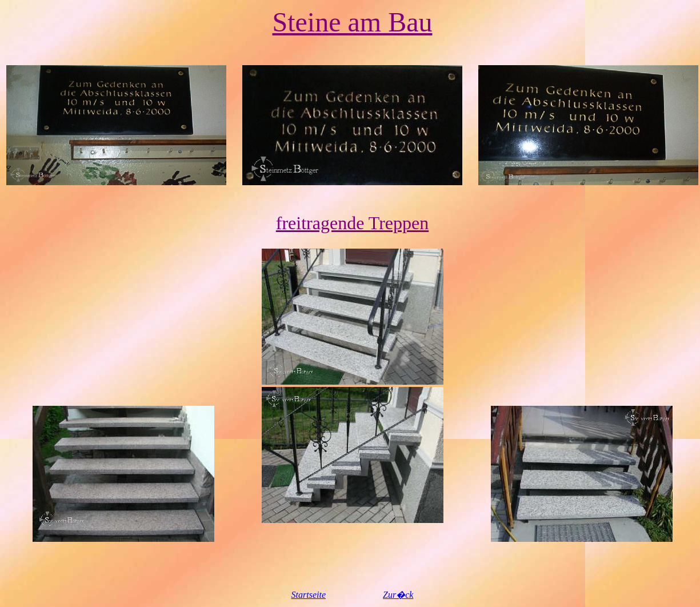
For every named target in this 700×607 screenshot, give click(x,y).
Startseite (309, 595)
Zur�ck (398, 595)
